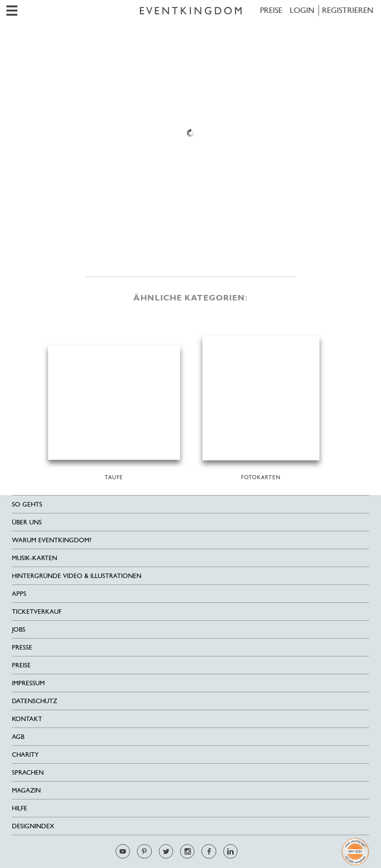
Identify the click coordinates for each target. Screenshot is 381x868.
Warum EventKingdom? (52, 540)
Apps (19, 594)
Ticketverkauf (37, 612)
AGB (18, 737)
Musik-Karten (34, 558)
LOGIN (302, 10)
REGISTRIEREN (348, 10)
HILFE (20, 808)
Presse (22, 647)
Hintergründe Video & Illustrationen (77, 576)
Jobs (19, 629)
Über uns (27, 522)
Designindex (33, 826)
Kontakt (27, 719)
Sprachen (28, 772)
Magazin (26, 790)
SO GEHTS (27, 504)
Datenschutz (34, 701)
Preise (271, 10)
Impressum (28, 683)
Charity (25, 755)
